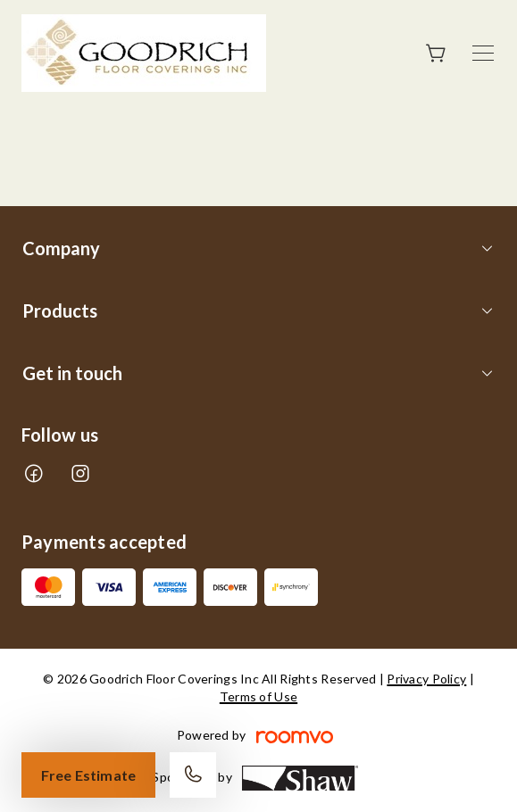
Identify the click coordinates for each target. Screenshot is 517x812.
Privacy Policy (426, 679)
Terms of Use (258, 696)
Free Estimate (88, 775)
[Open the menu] (483, 53)
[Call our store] (193, 775)
